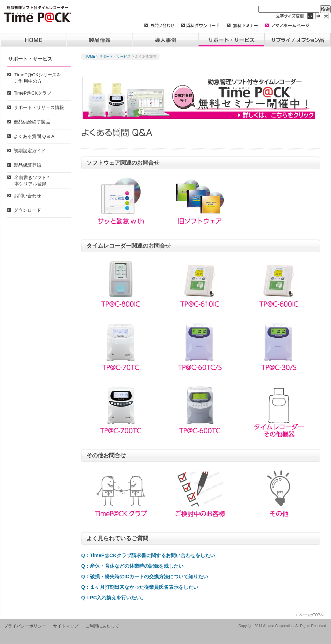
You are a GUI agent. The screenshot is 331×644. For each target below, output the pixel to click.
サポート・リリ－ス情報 (39, 107)
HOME (90, 56)
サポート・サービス (115, 56)
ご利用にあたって (102, 626)
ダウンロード (27, 210)
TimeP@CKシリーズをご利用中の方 (38, 78)
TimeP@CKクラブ (33, 93)
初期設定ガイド (30, 151)
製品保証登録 (27, 165)
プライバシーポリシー (25, 626)
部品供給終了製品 (32, 122)
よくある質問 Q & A (34, 136)
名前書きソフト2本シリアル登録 (32, 181)
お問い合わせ (27, 196)
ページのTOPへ (309, 615)
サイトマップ (66, 626)
